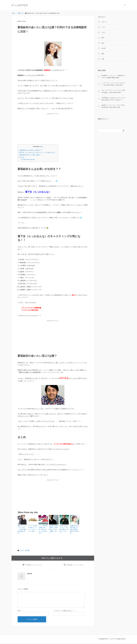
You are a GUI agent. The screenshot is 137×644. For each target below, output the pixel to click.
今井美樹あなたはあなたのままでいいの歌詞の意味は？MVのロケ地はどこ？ (113, 99)
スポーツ (104, 22)
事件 (103, 38)
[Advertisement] (53, 128)
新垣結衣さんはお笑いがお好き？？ (31, 150)
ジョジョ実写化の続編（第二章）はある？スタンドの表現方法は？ (43, 528)
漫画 (103, 54)
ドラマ (103, 27)
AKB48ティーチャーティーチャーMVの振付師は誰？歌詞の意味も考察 (113, 106)
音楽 (103, 59)
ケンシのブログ (20, 5)
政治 (103, 43)
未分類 (27, 548)
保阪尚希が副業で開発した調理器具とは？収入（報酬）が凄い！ (54, 528)
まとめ (21, 157)
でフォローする (34, 563)
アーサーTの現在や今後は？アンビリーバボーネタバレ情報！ (33, 528)
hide (41, 147)
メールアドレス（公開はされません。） (64, 612)
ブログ (22, 548)
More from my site (28, 159)
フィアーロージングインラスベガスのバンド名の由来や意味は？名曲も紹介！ (113, 84)
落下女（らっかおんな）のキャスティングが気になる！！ (38, 152)
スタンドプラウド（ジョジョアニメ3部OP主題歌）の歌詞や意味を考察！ (113, 91)
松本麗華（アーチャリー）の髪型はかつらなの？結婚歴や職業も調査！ (113, 77)
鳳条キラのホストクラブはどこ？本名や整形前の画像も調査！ (22, 528)
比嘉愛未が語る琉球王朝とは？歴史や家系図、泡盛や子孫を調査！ (74, 528)
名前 (19, 612)
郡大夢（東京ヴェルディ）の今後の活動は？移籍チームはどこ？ (64, 528)
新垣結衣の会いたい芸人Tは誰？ (30, 155)
